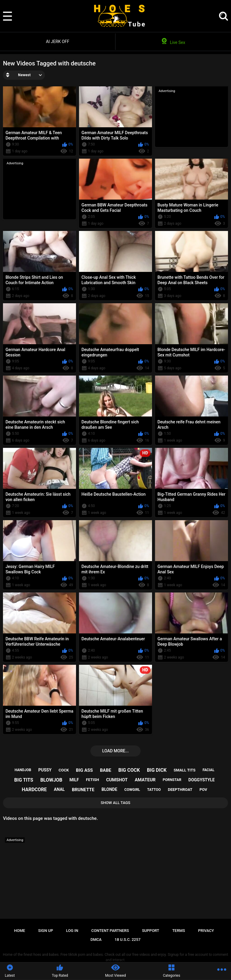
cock (64, 770)
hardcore (34, 790)
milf (74, 780)
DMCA (96, 940)
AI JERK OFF (57, 42)
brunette (83, 790)
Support (151, 931)
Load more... (116, 751)
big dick (157, 770)
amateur (145, 780)
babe (106, 770)
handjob (23, 770)
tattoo (154, 790)
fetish (92, 780)
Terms (179, 931)
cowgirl (132, 790)
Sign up (46, 931)
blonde (109, 789)
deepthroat (180, 790)
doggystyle (202, 780)
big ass (84, 770)
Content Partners (110, 931)
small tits (184, 770)
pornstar (172, 780)
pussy (45, 770)
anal (59, 789)
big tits (24, 780)
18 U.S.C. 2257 (128, 940)
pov (203, 790)
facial (208, 770)
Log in (72, 931)
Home (20, 931)
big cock (129, 770)
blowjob (51, 780)
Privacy (206, 931)
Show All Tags (116, 803)
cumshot (117, 780)
